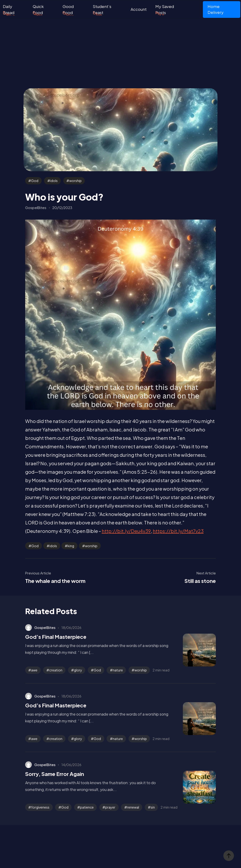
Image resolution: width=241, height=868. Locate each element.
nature (118, 670)
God (35, 181)
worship (75, 181)
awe (34, 670)
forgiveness (40, 807)
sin (153, 807)
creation (56, 670)
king (71, 546)
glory (78, 670)
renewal (133, 807)
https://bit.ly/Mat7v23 (178, 531)
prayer (110, 807)
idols (54, 181)
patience (87, 807)
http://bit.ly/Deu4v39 (126, 531)
